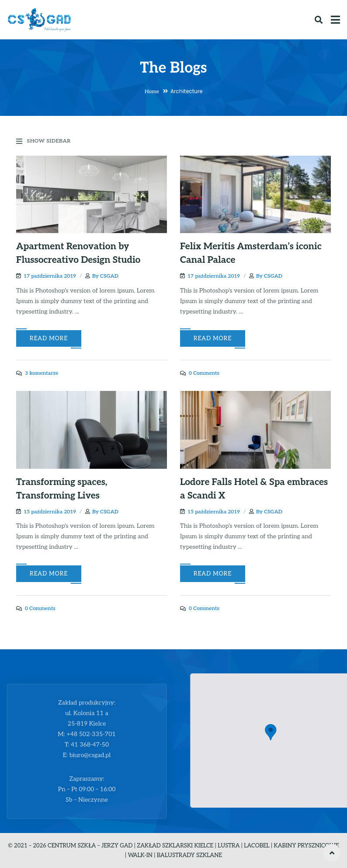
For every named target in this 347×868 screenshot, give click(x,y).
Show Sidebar (43, 141)
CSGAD (109, 276)
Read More (49, 338)
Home (152, 92)
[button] (285, 732)
